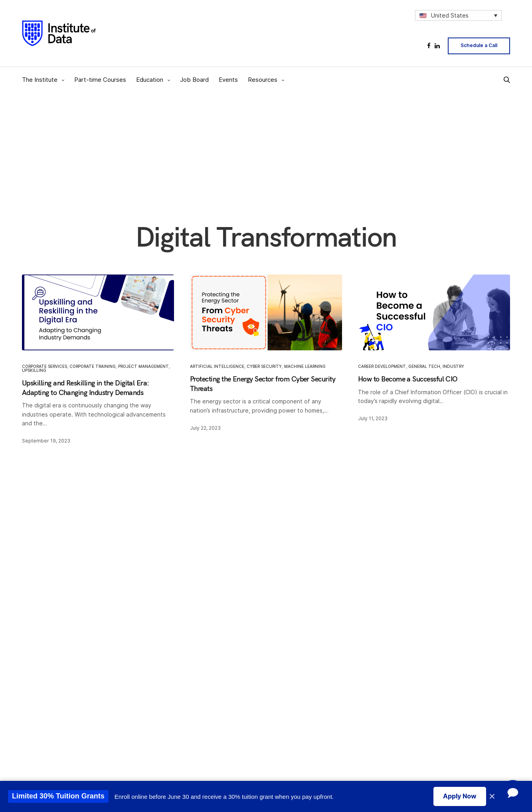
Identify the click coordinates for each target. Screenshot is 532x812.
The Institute (40, 80)
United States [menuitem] (450, 15)
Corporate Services (44, 367)
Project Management (143, 367)
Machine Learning (305, 367)
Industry (453, 367)
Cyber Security (264, 367)
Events (228, 80)
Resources (263, 80)
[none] (458, 15)
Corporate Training (93, 367)
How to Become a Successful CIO (408, 379)
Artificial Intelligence (217, 367)
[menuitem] (458, 15)
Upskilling (34, 371)
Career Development (382, 367)
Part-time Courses (100, 80)
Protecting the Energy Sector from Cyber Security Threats (263, 384)
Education (150, 80)
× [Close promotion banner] (492, 796)
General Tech (424, 367)
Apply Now (460, 796)
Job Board (194, 80)
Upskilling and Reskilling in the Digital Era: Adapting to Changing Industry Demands (86, 388)
